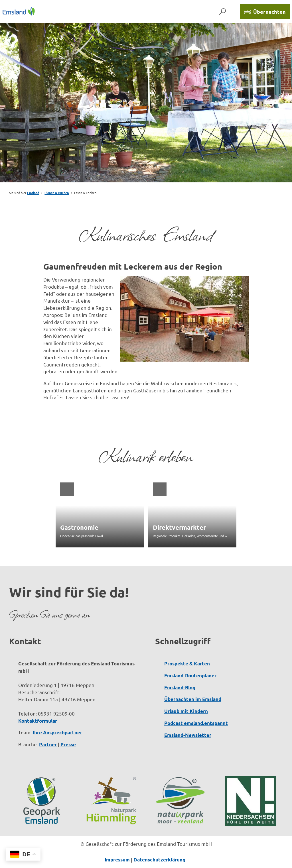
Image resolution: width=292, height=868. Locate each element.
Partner (48, 744)
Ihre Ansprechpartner (57, 732)
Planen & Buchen (57, 193)
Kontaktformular (38, 721)
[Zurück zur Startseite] (19, 12)
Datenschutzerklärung (159, 860)
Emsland (33, 193)
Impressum (117, 860)
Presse (68, 744)
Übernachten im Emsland (193, 699)
